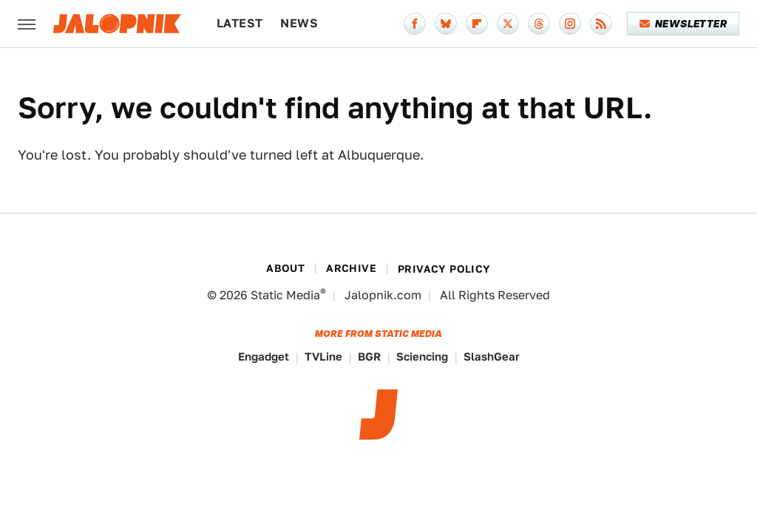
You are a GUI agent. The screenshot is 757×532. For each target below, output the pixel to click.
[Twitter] (508, 24)
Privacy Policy (444, 269)
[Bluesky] (446, 24)
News (299, 23)
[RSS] (601, 24)
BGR (369, 357)
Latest (240, 23)
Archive (351, 268)
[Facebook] (415, 24)
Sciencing (422, 357)
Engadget (264, 357)
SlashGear (492, 357)
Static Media (285, 295)
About (285, 268)
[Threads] (539, 24)
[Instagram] (570, 24)
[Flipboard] (477, 24)
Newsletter (683, 24)
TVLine (323, 357)
